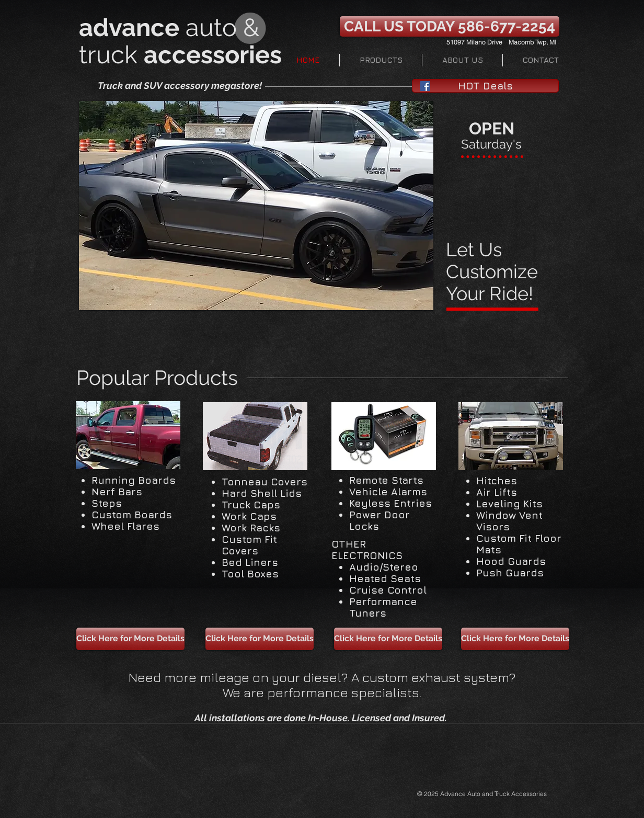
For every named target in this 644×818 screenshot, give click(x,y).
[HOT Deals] (485, 86)
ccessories (220, 55)
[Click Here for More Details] (130, 639)
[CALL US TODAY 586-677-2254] (450, 26)
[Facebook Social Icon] (425, 86)
